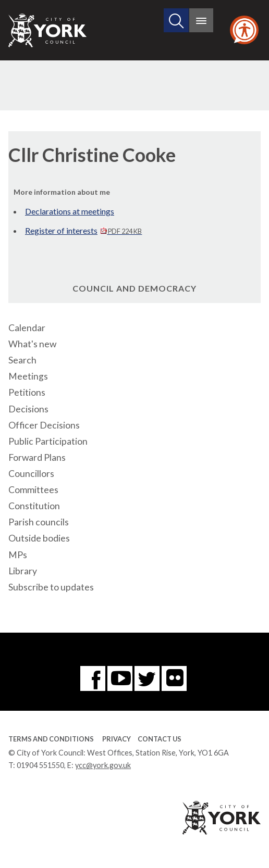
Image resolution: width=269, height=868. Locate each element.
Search (22, 360)
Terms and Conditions (51, 739)
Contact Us (160, 739)
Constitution (34, 506)
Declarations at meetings (70, 211)
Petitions (27, 392)
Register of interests (83, 230)
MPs (18, 555)
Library (23, 571)
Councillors (31, 474)
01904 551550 (40, 765)
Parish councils (39, 522)
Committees (33, 490)
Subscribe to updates (51, 587)
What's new (32, 344)
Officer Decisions (44, 425)
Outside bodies (39, 538)
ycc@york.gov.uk (103, 765)
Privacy (117, 739)
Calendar (27, 328)
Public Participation (48, 441)
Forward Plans (37, 457)
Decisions (28, 409)
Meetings (28, 376)
